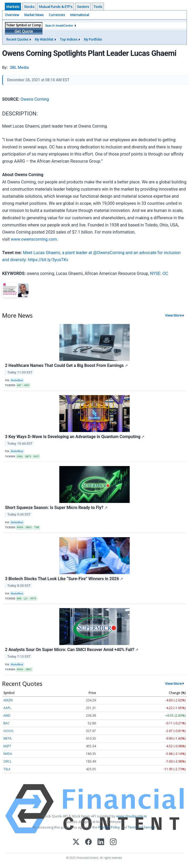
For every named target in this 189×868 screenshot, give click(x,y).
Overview (12, 15)
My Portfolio (93, 39)
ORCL (8, 761)
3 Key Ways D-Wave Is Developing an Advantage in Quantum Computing (75, 437)
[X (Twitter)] (76, 842)
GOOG (8, 731)
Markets (13, 7)
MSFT (7, 746)
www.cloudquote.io (132, 816)
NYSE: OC (159, 273)
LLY (26, 599)
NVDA (20, 527)
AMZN (8, 700)
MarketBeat (17, 380)
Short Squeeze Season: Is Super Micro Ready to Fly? (56, 508)
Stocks (29, 7)
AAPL (7, 708)
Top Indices (69, 39)
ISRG (27, 385)
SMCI (29, 527)
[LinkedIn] (101, 842)
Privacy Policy (109, 827)
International (80, 15)
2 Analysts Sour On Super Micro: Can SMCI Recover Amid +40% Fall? (72, 650)
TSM (37, 527)
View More (173, 315)
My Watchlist (44, 39)
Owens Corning (35, 99)
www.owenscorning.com (34, 239)
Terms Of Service (142, 827)
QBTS (28, 457)
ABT (19, 385)
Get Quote (24, 31)
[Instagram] (113, 842)
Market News (34, 15)
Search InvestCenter (59, 25)
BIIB (19, 599)
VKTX (33, 599)
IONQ (20, 457)
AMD (7, 716)
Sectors (83, 7)
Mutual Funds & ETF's (56, 7)
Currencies (57, 15)
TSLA (7, 769)
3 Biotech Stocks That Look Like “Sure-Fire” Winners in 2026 (64, 579)
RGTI (36, 457)
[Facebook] (88, 842)
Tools (98, 7)
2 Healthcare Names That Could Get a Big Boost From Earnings (66, 365)
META (8, 738)
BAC (7, 723)
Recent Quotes (17, 39)
